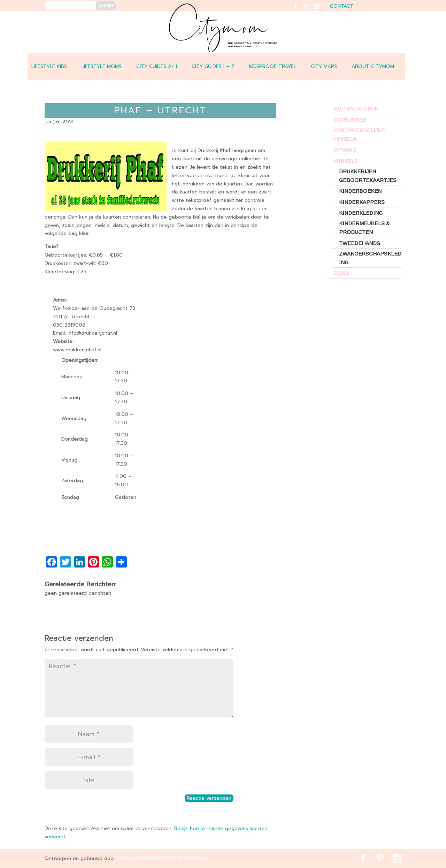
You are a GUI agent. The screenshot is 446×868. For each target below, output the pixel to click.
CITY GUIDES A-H (157, 66)
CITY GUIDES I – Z (213, 66)
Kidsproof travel (273, 66)
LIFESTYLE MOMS (102, 66)
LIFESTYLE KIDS (49, 66)
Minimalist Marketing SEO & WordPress (163, 858)
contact (342, 7)
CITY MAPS (324, 66)
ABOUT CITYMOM (373, 66)
